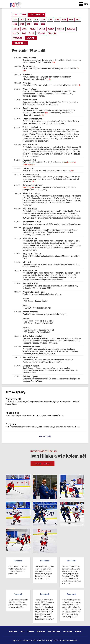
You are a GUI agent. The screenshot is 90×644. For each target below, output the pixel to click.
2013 (22, 20)
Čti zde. (61, 415)
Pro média (68, 631)
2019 (64, 20)
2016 (43, 20)
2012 (15, 20)
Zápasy (31, 631)
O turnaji (13, 631)
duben (42, 29)
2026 (43, 24)
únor (24, 29)
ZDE (34, 181)
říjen (31, 33)
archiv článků (20, 15)
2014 (29, 20)
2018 (57, 20)
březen (33, 29)
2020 (71, 20)
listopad (41, 33)
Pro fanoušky (54, 631)
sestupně (31, 38)
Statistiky (41, 631)
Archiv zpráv (45, 436)
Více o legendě (42, 464)
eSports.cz (27, 640)
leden (16, 29)
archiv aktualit (37, 15)
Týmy (22, 631)
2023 (22, 24)
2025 (36, 24)
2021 (78, 20)
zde (53, 62)
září (24, 33)
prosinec (52, 33)
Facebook (18, 561)
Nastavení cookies (69, 640)
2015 (36, 20)
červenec (71, 29)
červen (60, 29)
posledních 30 (20, 43)
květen (51, 29)
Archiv (78, 631)
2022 (15, 24)
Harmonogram (28, 187)
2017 (50, 20)
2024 (29, 24)
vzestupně (18, 38)
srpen (16, 33)
